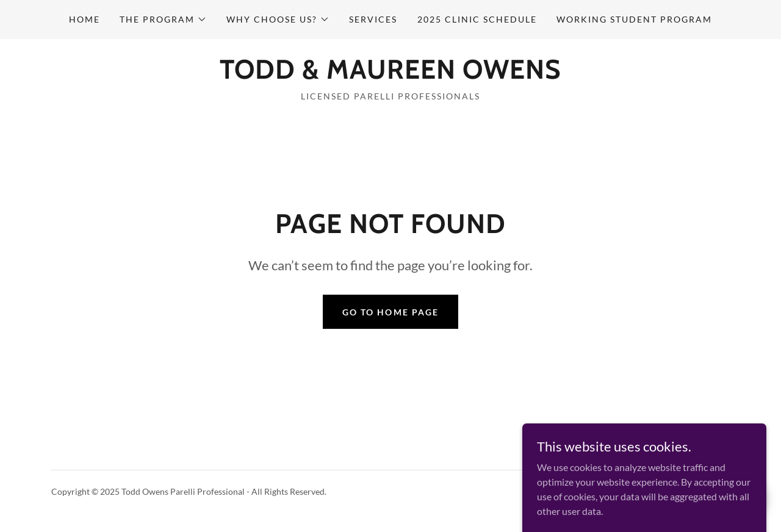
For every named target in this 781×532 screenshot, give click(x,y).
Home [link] (85, 19)
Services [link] (373, 19)
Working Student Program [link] (634, 19)
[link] (390, 75)
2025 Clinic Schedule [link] (477, 19)
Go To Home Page (390, 312)
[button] (163, 20)
